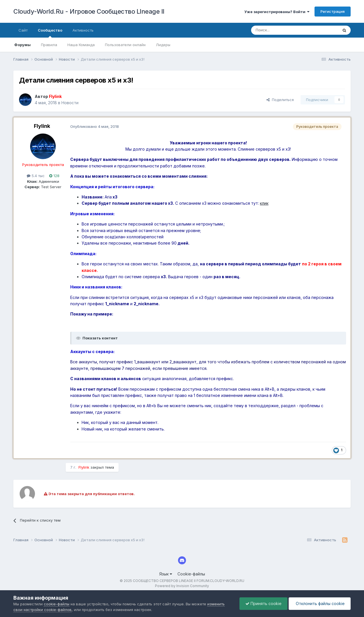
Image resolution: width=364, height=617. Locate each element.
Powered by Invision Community (182, 586)
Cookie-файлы (191, 574)
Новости (70, 103)
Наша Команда (81, 45)
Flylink (42, 126)
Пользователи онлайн (125, 45)
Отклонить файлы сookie (320, 603)
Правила (49, 45)
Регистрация (333, 11)
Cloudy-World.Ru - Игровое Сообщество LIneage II (89, 11)
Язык (166, 574)
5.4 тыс (36, 176)
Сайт (23, 30)
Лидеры (163, 45)
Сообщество (50, 33)
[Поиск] (282, 30)
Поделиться (280, 100)
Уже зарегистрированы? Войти (277, 12)
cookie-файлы (57, 604)
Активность (83, 30)
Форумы (22, 45)
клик (264, 203)
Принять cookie (263, 603)
